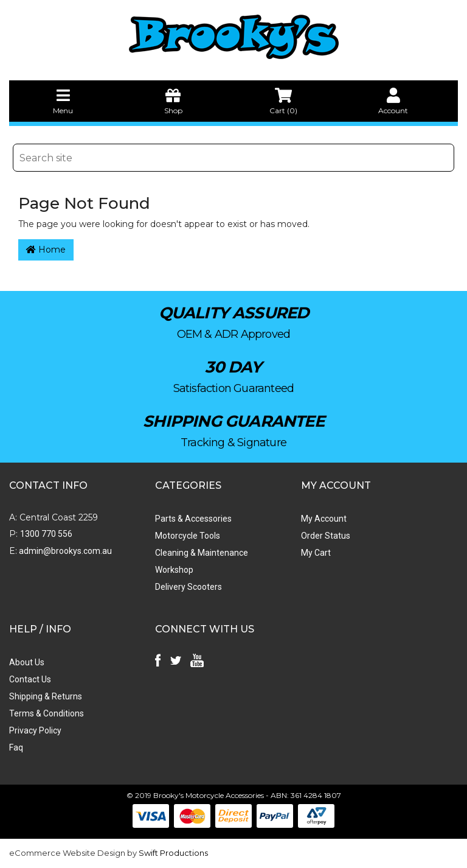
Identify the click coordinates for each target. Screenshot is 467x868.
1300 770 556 (46, 534)
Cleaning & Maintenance (202, 553)
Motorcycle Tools (188, 536)
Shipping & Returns (46, 696)
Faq (16, 747)
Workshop (174, 570)
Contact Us (30, 679)
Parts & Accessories (193, 519)
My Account (324, 519)
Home (46, 250)
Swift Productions (173, 853)
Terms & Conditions (47, 713)
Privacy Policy (35, 730)
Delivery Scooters (189, 587)
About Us (27, 662)
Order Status (326, 536)
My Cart (316, 553)
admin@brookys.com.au (64, 551)
